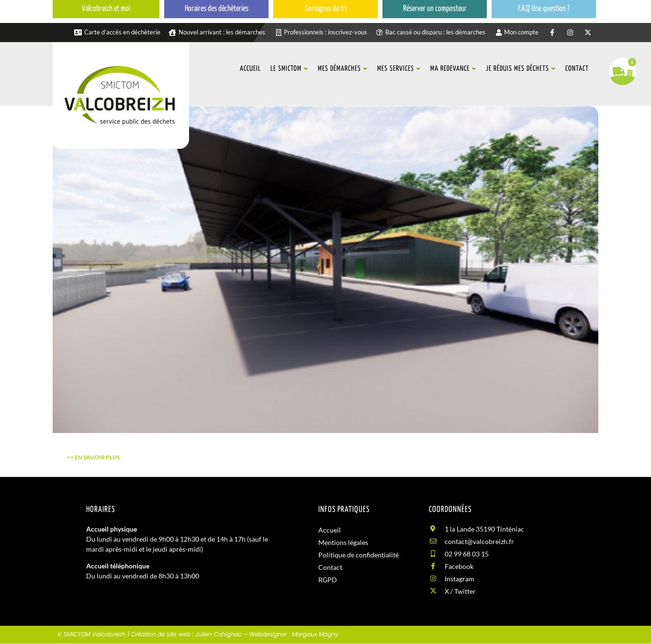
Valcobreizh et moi (106, 9)
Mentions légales (343, 542)
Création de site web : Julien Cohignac (186, 634)
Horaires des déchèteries (217, 9)
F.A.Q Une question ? (544, 9)
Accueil (330, 530)
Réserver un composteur (435, 9)
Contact (330, 567)
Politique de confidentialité (359, 555)
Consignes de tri (326, 9)
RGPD (328, 580)
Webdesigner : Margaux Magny (294, 634)
